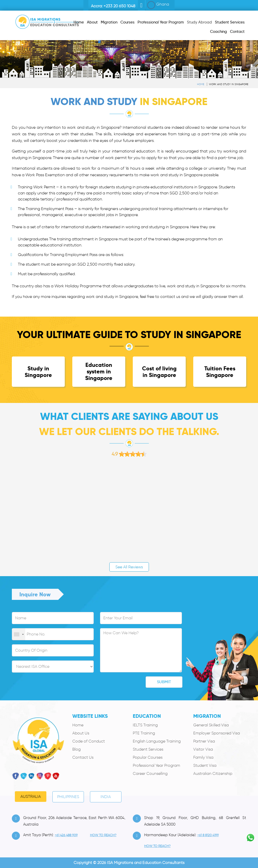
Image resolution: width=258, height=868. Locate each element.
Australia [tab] (31, 796)
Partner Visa (204, 741)
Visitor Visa (203, 749)
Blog (76, 749)
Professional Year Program (156, 765)
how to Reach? (103, 835)
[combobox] (19, 634)
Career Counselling (150, 773)
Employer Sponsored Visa (217, 733)
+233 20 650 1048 (119, 6)
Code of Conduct (89, 741)
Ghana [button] (158, 5)
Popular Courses (148, 757)
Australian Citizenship (213, 773)
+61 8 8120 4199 (208, 835)
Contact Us (83, 757)
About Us (81, 733)
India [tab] (106, 797)
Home (201, 84)
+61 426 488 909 (66, 835)
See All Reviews (129, 567)
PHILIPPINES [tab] (68, 797)
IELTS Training (145, 725)
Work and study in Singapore (229, 84)
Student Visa (205, 765)
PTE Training (144, 733)
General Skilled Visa (211, 725)
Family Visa (203, 757)
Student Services (148, 749)
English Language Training (157, 741)
